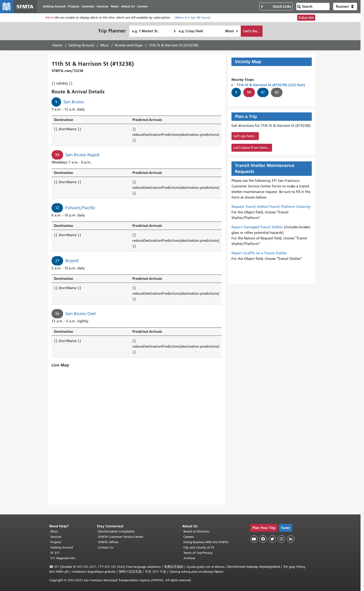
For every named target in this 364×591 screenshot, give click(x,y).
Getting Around (81, 45)
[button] (345, 7)
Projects (56, 542)
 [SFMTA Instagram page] (281, 539)
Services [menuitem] (103, 6)
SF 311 (55, 553)
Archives (189, 558)
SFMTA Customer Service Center (121, 537)
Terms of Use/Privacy (198, 553)
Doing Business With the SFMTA (206, 542)
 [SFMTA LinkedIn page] (291, 539)
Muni (104, 45)
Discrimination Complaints (116, 531)
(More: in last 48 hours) (192, 18)
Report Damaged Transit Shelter (257, 227)
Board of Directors (196, 531)
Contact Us (106, 547)
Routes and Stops (129, 45)
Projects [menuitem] (73, 6)
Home (57, 45)
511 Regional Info (63, 558)
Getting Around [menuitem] (54, 6)
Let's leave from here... (252, 148)
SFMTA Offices (108, 542)
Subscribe (306, 18)
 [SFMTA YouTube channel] (254, 539)
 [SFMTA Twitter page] (272, 539)
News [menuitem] (115, 6)
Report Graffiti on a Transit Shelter (259, 253)
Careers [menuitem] (143, 6)
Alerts (49, 18)
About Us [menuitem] (128, 6)
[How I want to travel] (232, 31)
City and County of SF (199, 547)
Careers (188, 537)
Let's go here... (245, 136)
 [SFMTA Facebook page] (263, 539)
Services (56, 537)
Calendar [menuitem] (88, 6)
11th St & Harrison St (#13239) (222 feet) (271, 85)
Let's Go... (252, 31)
